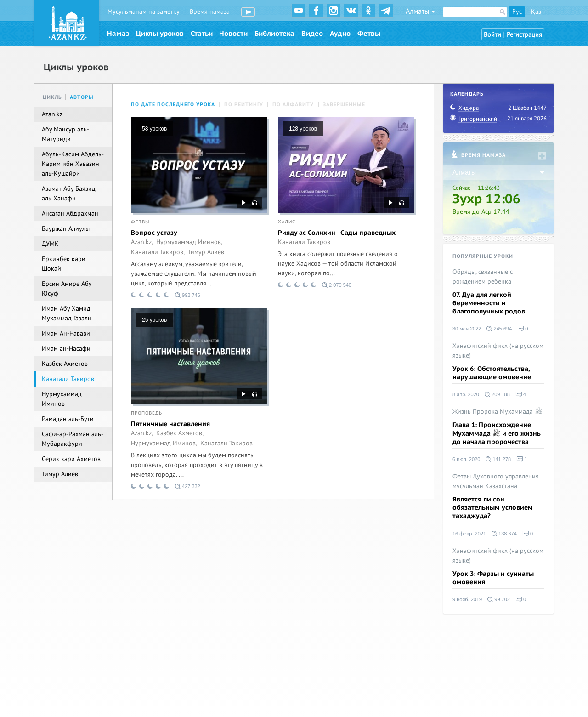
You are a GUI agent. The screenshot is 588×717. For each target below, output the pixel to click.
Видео (312, 34)
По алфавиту (293, 105)
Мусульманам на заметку (144, 12)
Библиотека (274, 34)
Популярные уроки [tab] (483, 256)
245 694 (499, 329)
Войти (492, 35)
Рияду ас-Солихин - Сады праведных (337, 233)
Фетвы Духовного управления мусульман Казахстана (496, 481)
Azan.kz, (142, 242)
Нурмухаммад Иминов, (189, 242)
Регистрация (524, 35)
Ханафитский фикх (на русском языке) (498, 351)
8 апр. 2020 (466, 394)
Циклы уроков (160, 34)
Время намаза (210, 12)
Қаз (536, 12)
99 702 (499, 599)
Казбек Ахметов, (180, 433)
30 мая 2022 (467, 329)
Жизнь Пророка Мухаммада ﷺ (498, 412)
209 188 (497, 394)
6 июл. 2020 (466, 459)
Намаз (118, 34)
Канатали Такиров (304, 242)
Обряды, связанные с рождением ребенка (483, 277)
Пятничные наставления (170, 424)
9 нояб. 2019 (467, 599)
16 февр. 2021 (469, 534)
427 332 (188, 486)
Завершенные (344, 105)
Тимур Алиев (206, 252)
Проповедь (147, 413)
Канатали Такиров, (158, 252)
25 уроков (154, 320)
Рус (517, 12)
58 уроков (154, 129)
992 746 (188, 295)
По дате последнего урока (173, 105)
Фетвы (369, 34)
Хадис (287, 222)
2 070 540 (337, 285)
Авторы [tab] (82, 97)
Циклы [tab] (53, 97)
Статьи (202, 34)
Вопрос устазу (154, 233)
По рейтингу (244, 105)
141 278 (498, 459)
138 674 (504, 534)
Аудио (340, 34)
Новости (233, 34)
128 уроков (303, 129)
